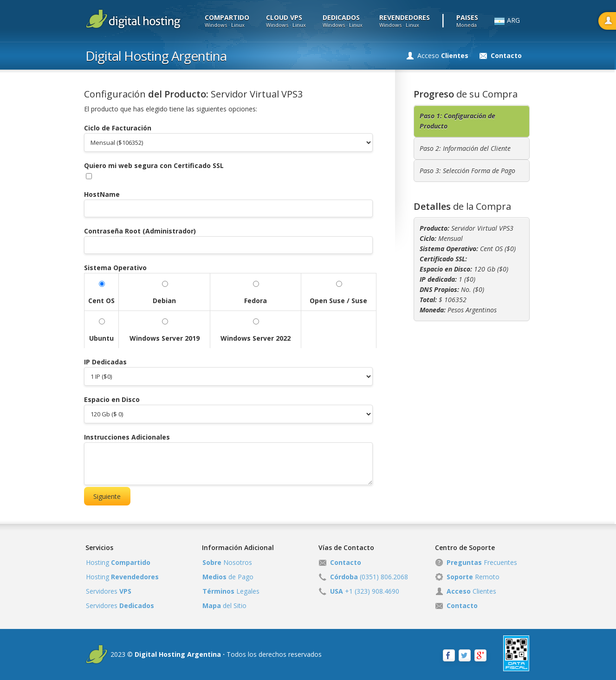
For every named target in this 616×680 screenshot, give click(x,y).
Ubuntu (101, 338)
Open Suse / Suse (338, 301)
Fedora (256, 301)
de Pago (228, 577)
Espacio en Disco (112, 399)
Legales (231, 591)
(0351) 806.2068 (369, 577)
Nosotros (227, 562)
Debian (164, 301)
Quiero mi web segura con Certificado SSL (154, 165)
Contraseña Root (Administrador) (140, 231)
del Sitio (224, 606)
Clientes (471, 591)
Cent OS (101, 301)
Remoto (473, 577)
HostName (102, 194)
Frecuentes (482, 562)
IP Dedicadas (105, 362)
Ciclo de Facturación (118, 128)
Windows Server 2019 (165, 338)
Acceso (443, 55)
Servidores (109, 591)
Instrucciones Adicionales (127, 437)
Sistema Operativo (115, 268)
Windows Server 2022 (256, 338)
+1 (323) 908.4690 (365, 591)
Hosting (118, 562)
